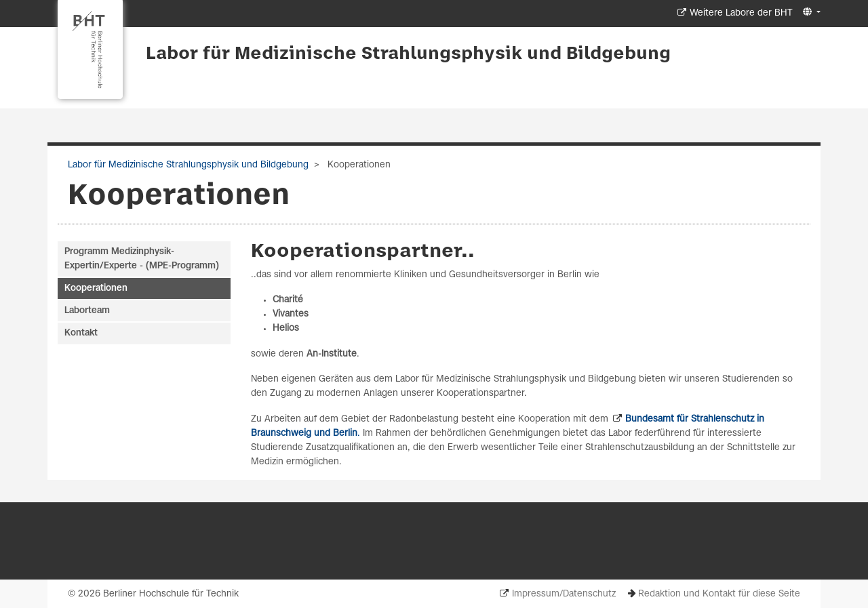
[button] (810, 13)
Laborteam (87, 311)
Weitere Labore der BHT (741, 13)
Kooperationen (96, 288)
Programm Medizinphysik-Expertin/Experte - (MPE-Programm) (142, 259)
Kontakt (81, 333)
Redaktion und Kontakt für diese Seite (719, 594)
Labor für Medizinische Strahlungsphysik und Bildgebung (408, 54)
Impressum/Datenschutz (564, 594)
